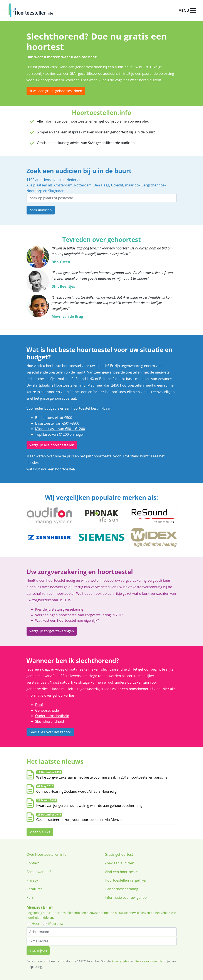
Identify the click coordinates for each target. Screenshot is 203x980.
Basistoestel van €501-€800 (57, 423)
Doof (39, 705)
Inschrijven (38, 950)
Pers (30, 897)
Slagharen (56, 191)
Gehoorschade (47, 710)
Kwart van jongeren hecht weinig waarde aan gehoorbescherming (90, 806)
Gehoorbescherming (122, 889)
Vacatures (35, 889)
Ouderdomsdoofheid (52, 716)
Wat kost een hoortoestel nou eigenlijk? (67, 620)
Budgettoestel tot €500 (54, 418)
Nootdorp (34, 191)
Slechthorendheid (50, 721)
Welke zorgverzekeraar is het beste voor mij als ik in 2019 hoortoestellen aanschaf (103, 777)
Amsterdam (63, 185)
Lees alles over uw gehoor (50, 732)
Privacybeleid (121, 961)
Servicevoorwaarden (150, 961)
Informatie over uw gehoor (127, 897)
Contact (33, 863)
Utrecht (117, 185)
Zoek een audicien (120, 863)
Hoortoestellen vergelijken (126, 880)
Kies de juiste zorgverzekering (59, 609)
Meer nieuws (40, 832)
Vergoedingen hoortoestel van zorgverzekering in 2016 (80, 615)
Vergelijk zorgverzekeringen (52, 631)
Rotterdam (83, 185)
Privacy (32, 880)
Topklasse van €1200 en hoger (60, 434)
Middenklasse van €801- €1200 (60, 429)
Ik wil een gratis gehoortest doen (56, 91)
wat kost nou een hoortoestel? (51, 469)
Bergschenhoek (154, 185)
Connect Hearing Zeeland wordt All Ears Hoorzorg (76, 791)
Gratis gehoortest (119, 854)
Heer (36, 924)
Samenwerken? (39, 872)
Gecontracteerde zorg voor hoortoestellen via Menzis (79, 820)
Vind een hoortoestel (122, 872)
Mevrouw (56, 924)
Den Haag (101, 185)
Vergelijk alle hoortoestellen (52, 445)
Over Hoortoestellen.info (47, 854)
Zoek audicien (41, 210)
